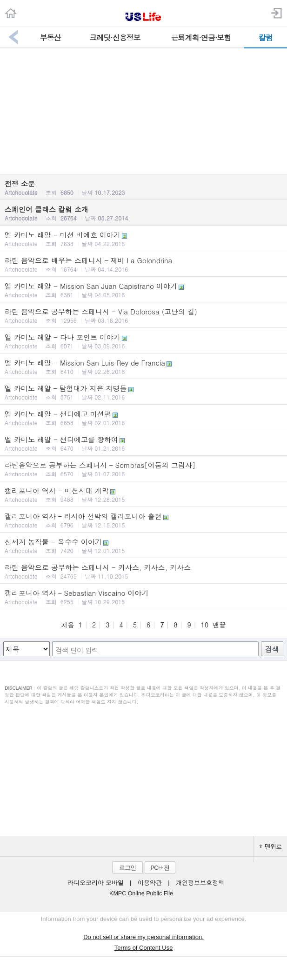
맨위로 (270, 846)
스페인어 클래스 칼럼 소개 (143, 213)
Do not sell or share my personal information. (143, 937)
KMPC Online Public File (141, 893)
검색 (272, 649)
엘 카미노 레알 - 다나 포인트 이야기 (143, 341)
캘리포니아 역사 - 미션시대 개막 (143, 494)
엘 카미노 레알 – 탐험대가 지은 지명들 (143, 392)
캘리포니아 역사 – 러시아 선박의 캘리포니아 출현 (143, 520)
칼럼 (266, 37)
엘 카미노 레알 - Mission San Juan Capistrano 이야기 (143, 290)
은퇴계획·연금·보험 (201, 37)
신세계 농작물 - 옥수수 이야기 (143, 546)
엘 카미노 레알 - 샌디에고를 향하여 (143, 443)
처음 (67, 625)
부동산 (50, 37)
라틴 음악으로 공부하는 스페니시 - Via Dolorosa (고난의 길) (143, 315)
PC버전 (160, 868)
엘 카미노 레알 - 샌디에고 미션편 (143, 418)
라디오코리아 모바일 (95, 883)
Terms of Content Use (144, 948)
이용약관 (150, 883)
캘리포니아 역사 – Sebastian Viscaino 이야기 (143, 597)
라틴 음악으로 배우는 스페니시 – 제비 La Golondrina (143, 264)
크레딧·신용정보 (115, 37)
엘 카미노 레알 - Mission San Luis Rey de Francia (143, 367)
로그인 (127, 868)
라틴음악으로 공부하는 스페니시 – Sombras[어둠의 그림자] (143, 469)
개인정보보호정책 (200, 883)
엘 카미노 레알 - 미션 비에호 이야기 (143, 239)
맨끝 (220, 625)
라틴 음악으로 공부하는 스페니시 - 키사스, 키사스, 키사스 (143, 571)
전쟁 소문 (143, 187)
